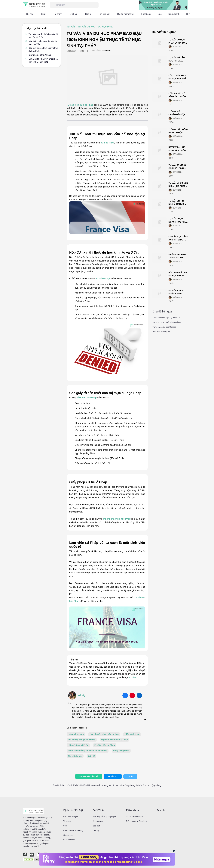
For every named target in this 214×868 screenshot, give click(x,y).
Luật (43, 14)
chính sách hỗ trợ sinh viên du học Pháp (88, 751)
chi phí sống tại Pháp (78, 745)
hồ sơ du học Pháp (87, 398)
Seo (160, 14)
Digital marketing (125, 14)
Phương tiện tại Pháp (105, 745)
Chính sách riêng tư (135, 816)
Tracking (67, 821)
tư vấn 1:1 (134, 677)
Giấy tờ (92, 756)
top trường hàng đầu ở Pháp (82, 740)
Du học (30, 14)
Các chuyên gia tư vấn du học (104, 734)
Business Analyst (71, 816)
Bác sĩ (88, 14)
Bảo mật (96, 826)
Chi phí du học (75, 756)
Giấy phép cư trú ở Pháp (40, 55)
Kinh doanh (174, 14)
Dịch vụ (74, 14)
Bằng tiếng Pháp (121, 751)
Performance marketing (73, 830)
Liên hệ (96, 830)
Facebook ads (69, 840)
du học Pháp (107, 143)
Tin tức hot (104, 14)
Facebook (146, 14)
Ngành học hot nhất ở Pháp (115, 740)
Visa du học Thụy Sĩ (161, 332)
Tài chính (58, 14)
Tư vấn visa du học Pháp (80, 105)
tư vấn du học (103, 279)
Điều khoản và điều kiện (136, 821)
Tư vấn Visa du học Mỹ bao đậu (166, 318)
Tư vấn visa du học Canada (164, 327)
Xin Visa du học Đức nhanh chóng (167, 322)
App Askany (98, 821)
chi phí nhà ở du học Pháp (117, 519)
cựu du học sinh (76, 734)
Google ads (68, 835)
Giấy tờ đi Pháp (132, 734)
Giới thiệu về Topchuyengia (104, 816)
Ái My (82, 695)
